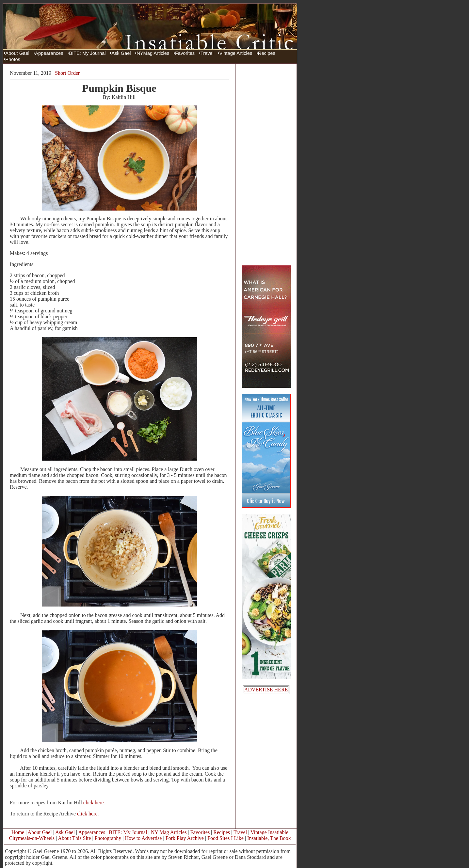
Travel (207, 53)
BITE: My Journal (87, 53)
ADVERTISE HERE (266, 690)
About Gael (17, 53)
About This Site (74, 838)
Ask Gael (121, 53)
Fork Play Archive (185, 838)
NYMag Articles (153, 53)
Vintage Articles (236, 53)
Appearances (49, 53)
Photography (108, 838)
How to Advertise (144, 838)
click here (94, 803)
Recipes (267, 53)
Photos (13, 59)
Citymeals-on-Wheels (32, 838)
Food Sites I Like (226, 838)
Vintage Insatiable (269, 832)
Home (18, 832)
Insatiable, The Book (269, 838)
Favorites (185, 53)
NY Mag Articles (169, 832)
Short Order (67, 73)
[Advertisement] (266, 164)
